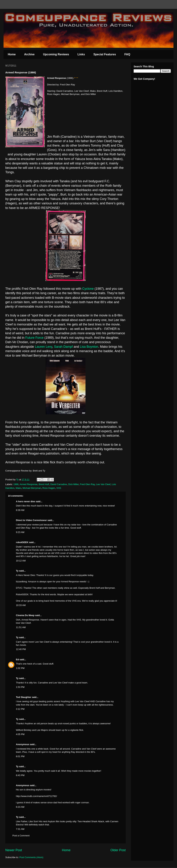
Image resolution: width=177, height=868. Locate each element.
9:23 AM (20, 532)
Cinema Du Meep (25, 615)
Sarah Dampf (63, 347)
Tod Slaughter (24, 697)
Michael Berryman (32, 488)
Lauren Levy (44, 347)
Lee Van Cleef (103, 484)
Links (81, 54)
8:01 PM (20, 756)
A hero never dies (26, 501)
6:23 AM (20, 807)
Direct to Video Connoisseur (31, 520)
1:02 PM (20, 668)
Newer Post (14, 850)
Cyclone (88, 289)
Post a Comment (21, 836)
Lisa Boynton (89, 347)
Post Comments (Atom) (31, 857)
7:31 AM (20, 829)
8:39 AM (20, 510)
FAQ (127, 54)
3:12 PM (20, 709)
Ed (17, 659)
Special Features (105, 54)
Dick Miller (73, 484)
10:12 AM (21, 561)
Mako (19, 488)
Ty (17, 571)
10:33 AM (21, 605)
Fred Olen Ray (87, 484)
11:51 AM (21, 627)
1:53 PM (20, 687)
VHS (59, 488)
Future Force (34, 338)
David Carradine (59, 484)
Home (12, 54)
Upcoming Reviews (56, 54)
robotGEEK (22, 542)
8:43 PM (20, 775)
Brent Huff (44, 484)
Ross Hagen (49, 488)
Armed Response (28, 484)
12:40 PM (21, 649)
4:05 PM (20, 734)
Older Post (118, 850)
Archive (29, 54)
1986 (16, 484)
